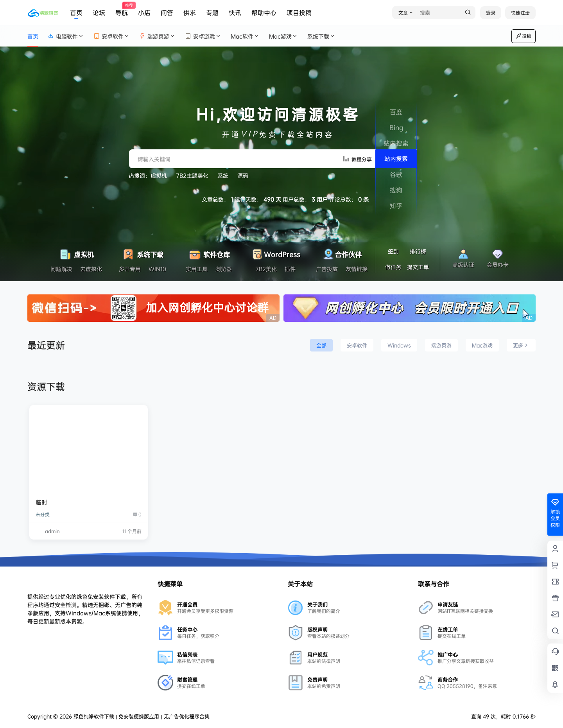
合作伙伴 (342, 252)
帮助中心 (264, 13)
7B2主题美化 (192, 175)
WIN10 (157, 269)
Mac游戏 (283, 36)
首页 (76, 13)
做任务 (393, 267)
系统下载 (321, 36)
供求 (190, 13)
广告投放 (327, 269)
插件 (290, 269)
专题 (212, 13)
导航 (122, 10)
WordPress (275, 252)
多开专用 (130, 269)
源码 (243, 175)
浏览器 (224, 269)
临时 (41, 502)
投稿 (524, 36)
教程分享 (357, 159)
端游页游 (157, 36)
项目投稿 (299, 13)
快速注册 (520, 13)
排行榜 (418, 251)
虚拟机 (159, 175)
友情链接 (357, 269)
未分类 (43, 514)
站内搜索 (396, 159)
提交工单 (418, 267)
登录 (491, 13)
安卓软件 (112, 36)
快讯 (235, 13)
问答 (167, 13)
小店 (144, 13)
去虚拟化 (91, 269)
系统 (223, 175)
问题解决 (61, 269)
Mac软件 (245, 36)
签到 (393, 251)
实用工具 (197, 269)
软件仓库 (209, 252)
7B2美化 (266, 269)
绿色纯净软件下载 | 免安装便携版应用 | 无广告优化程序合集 (141, 716)
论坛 (99, 13)
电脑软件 (66, 36)
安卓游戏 (203, 36)
